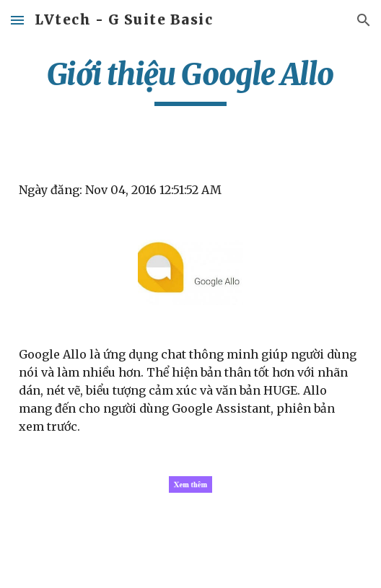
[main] (190, 81)
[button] (17, 20)
